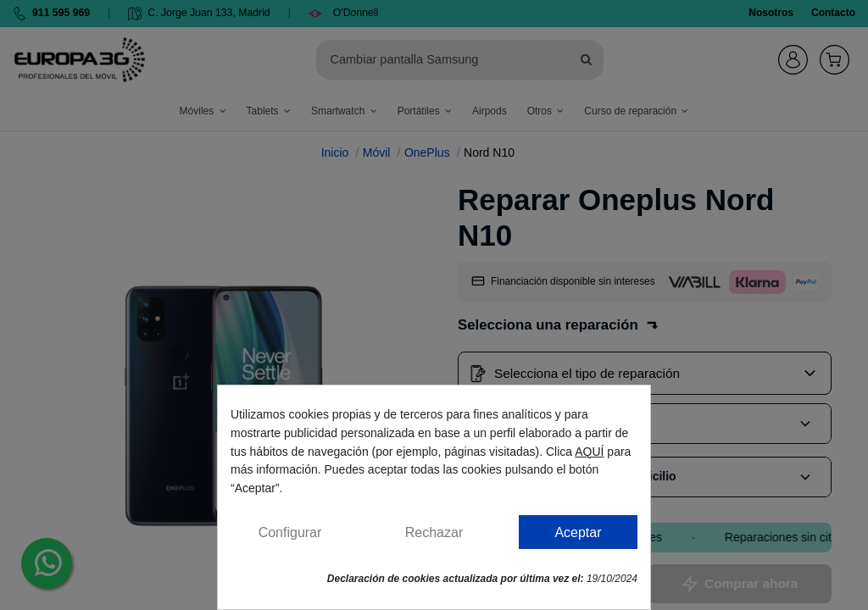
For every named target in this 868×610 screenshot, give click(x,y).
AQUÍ (589, 452)
